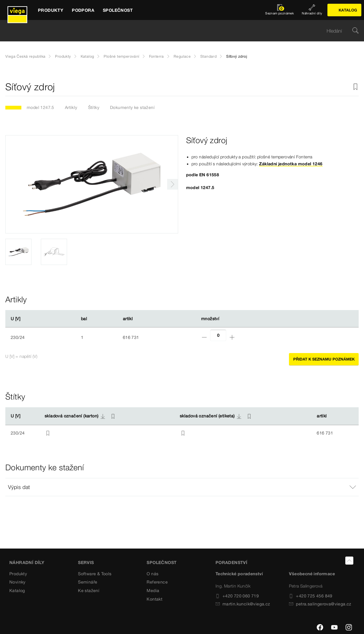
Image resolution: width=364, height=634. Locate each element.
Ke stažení (89, 590)
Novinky (17, 582)
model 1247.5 (40, 107)
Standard (208, 56)
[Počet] (218, 335)
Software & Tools (95, 574)
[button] (182, 487)
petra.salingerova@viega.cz (320, 604)
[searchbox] (177, 31)
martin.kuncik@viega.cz (243, 604)
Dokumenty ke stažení (132, 107)
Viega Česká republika (25, 56)
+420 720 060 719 (237, 596)
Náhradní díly (27, 562)
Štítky (94, 107)
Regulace (182, 56)
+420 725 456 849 (311, 596)
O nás (152, 574)
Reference (157, 582)
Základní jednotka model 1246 (291, 164)
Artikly (71, 107)
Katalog (87, 56)
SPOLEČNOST (162, 562)
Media (153, 590)
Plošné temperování (121, 56)
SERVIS (86, 562)
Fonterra (156, 56)
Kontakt (154, 599)
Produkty (63, 56)
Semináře (88, 582)
